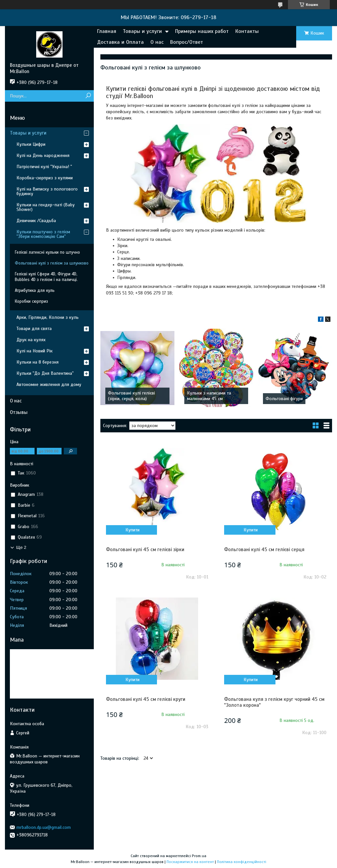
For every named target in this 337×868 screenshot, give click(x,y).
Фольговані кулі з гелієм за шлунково (52, 263)
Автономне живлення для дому (49, 384)
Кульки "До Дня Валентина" (45, 373)
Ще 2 (21, 547)
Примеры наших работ (202, 31)
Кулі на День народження (43, 155)
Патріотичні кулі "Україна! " (44, 167)
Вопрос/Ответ (187, 42)
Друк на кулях (31, 340)
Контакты (247, 31)
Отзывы (19, 412)
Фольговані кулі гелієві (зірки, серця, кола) (131, 396)
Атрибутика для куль (35, 291)
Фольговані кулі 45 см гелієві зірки (145, 549)
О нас (157, 42)
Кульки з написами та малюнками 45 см (209, 396)
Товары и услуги (142, 31)
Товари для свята (34, 329)
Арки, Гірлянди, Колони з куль (48, 317)
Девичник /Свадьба (36, 221)
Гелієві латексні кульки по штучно (47, 252)
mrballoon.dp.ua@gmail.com (44, 827)
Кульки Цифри (31, 144)
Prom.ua (199, 856)
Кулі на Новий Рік (35, 351)
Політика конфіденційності (242, 862)
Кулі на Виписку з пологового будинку (47, 191)
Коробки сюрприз (31, 301)
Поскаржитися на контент (190, 862)
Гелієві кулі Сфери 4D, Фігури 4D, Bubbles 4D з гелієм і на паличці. (46, 277)
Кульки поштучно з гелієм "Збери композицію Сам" (43, 234)
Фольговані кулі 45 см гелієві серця (264, 549)
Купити (132, 530)
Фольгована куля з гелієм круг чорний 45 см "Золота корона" (274, 702)
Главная (107, 31)
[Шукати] (88, 96)
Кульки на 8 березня (38, 362)
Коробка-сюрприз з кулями (45, 178)
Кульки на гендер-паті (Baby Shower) (46, 207)
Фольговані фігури (284, 399)
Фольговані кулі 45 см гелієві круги (146, 699)
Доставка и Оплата (120, 42)
